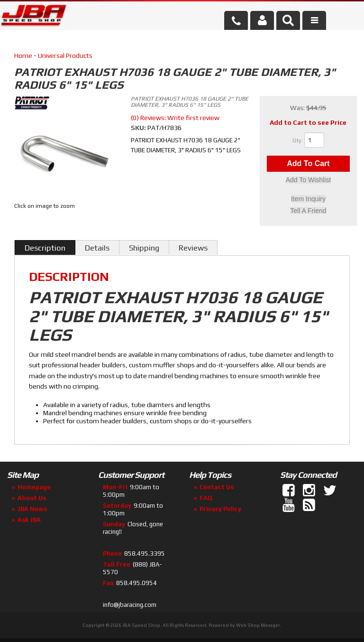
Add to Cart (308, 164)
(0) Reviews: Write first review (175, 118)
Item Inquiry (308, 199)
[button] (288, 20)
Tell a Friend (308, 211)
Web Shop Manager (258, 625)
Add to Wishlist (308, 181)
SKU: (139, 128)
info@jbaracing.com (130, 605)
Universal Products (65, 56)
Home (23, 56)
